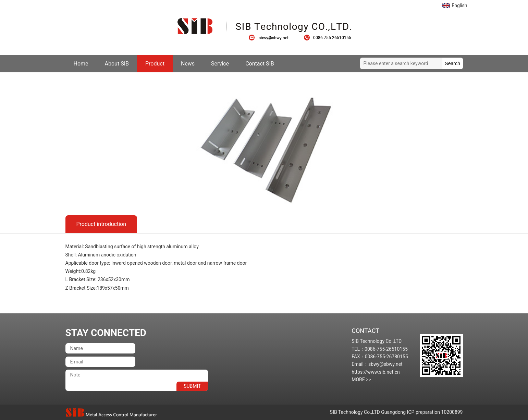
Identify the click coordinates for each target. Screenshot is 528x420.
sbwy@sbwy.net (272, 38)
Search (452, 63)
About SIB (117, 64)
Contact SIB (260, 64)
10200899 (452, 412)
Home (81, 64)
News (188, 64)
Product (155, 64)
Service (220, 64)
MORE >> (361, 380)
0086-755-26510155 (328, 38)
